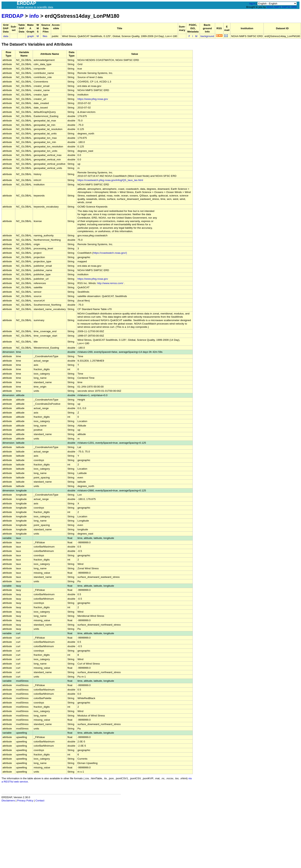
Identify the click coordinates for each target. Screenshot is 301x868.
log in (252, 4)
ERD (294, 7)
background (207, 36)
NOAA (270, 7)
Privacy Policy (25, 801)
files (45, 36)
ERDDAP (12, 16)
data (6, 36)
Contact (40, 801)
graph (31, 36)
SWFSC (286, 7)
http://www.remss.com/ (110, 283)
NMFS (278, 7)
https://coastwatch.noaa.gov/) (110, 253)
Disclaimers (8, 801)
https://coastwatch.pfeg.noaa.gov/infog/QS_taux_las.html (110, 180)
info (34, 16)
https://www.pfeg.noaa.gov (93, 99)
